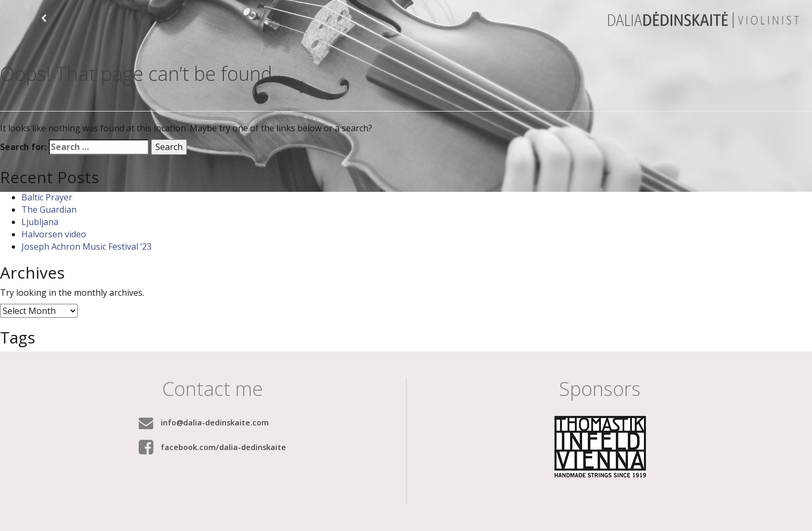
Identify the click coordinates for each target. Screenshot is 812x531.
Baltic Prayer (47, 197)
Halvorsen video (54, 234)
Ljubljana (40, 222)
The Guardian (49, 210)
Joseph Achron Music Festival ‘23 (87, 246)
